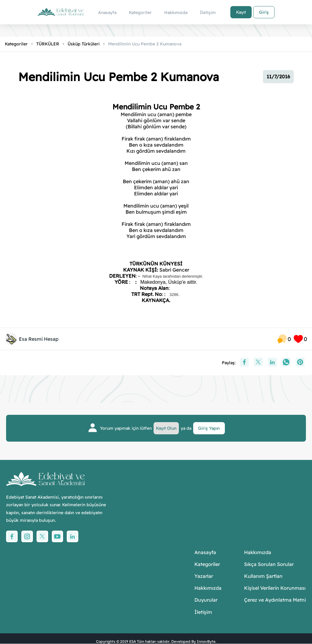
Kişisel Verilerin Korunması (275, 588)
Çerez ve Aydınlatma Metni (275, 600)
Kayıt (240, 12)
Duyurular (206, 600)
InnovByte (206, 641)
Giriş (263, 12)
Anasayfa (205, 552)
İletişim (203, 612)
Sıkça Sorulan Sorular (269, 564)
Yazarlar (204, 576)
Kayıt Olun (167, 428)
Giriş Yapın (209, 428)
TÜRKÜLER (48, 44)
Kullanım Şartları (263, 576)
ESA (133, 641)
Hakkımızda (208, 588)
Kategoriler (16, 44)
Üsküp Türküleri (84, 44)
